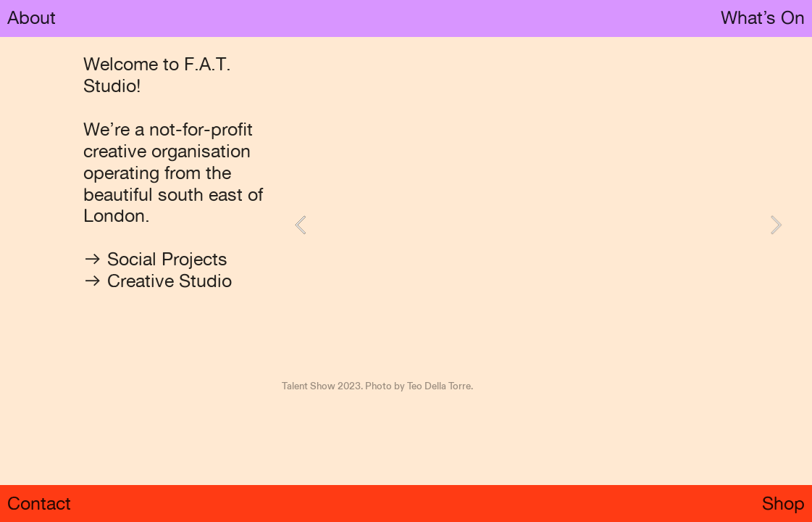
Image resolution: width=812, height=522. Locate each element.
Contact (39, 503)
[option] (539, 225)
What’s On (763, 17)
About (32, 17)
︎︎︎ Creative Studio (158, 281)
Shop (783, 503)
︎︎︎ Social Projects (155, 259)
